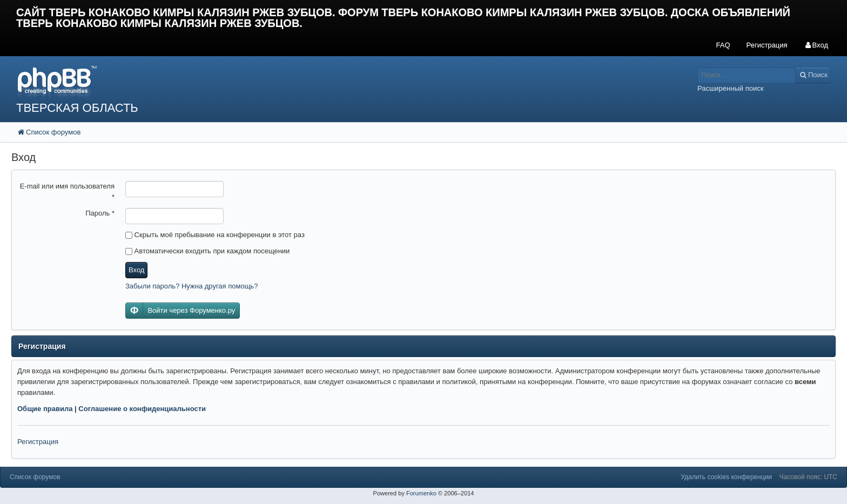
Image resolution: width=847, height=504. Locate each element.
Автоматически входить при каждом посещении (207, 251)
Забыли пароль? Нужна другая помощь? (191, 286)
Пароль (100, 213)
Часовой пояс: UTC (808, 477)
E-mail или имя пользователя (67, 191)
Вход (136, 270)
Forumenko (421, 493)
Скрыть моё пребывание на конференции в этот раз (215, 235)
